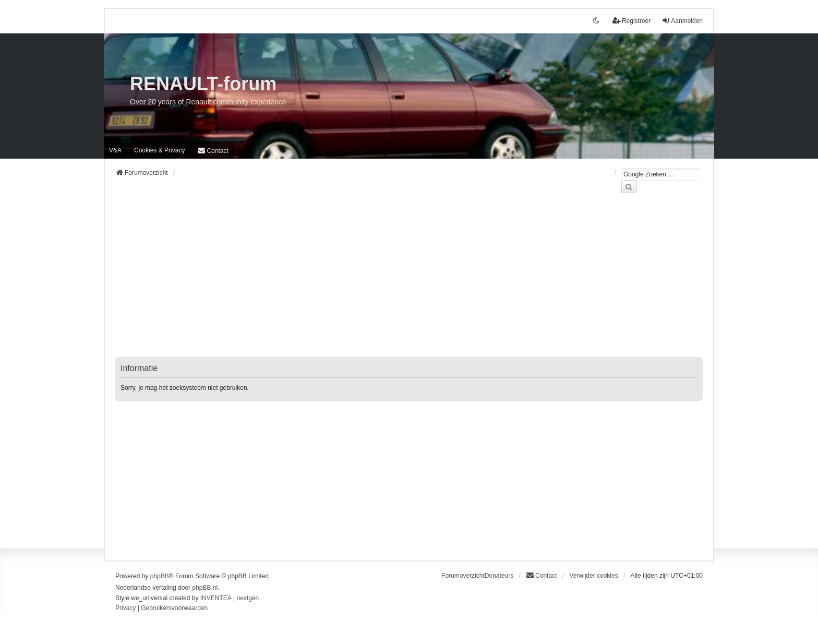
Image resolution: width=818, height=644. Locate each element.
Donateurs (499, 576)
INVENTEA (216, 598)
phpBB (160, 576)
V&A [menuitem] (115, 150)
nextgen (248, 598)
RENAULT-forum (203, 84)
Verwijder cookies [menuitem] (593, 576)
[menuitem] (159, 150)
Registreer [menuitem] (631, 21)
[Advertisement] (409, 281)
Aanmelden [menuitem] (682, 21)
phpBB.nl (205, 588)
